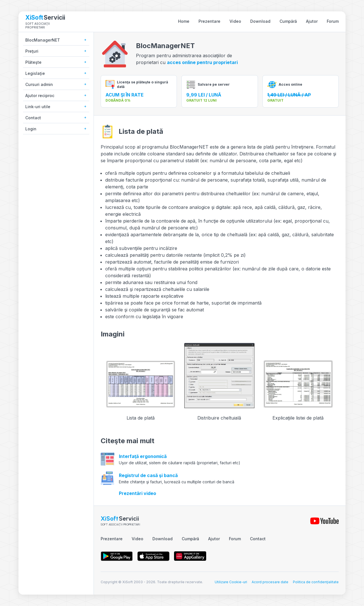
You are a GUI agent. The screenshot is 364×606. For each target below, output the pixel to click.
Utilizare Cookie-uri (231, 582)
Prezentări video (137, 493)
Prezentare (209, 21)
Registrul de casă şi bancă (148, 475)
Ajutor (312, 21)
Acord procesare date (270, 582)
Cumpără (288, 21)
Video (235, 21)
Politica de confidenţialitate (316, 582)
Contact (258, 539)
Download (260, 21)
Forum (333, 21)
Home (184, 21)
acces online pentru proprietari (202, 62)
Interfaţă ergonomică (143, 456)
